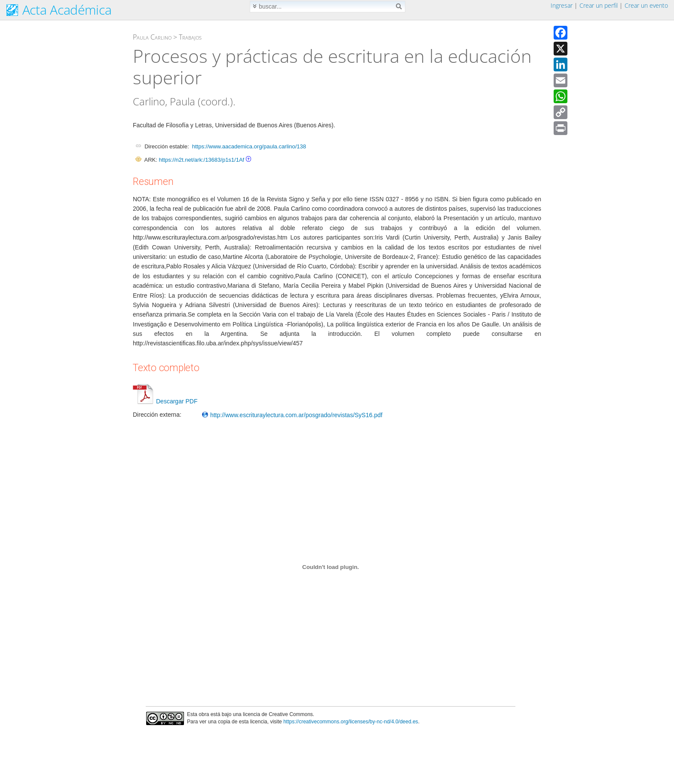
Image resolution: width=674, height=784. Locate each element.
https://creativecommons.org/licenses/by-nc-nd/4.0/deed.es (351, 722)
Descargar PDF (165, 401)
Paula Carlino (152, 37)
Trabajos (190, 37)
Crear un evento (646, 5)
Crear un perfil (599, 5)
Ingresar (562, 5)
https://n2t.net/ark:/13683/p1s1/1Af (201, 160)
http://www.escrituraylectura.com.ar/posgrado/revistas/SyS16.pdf (292, 415)
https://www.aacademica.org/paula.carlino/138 (249, 146)
